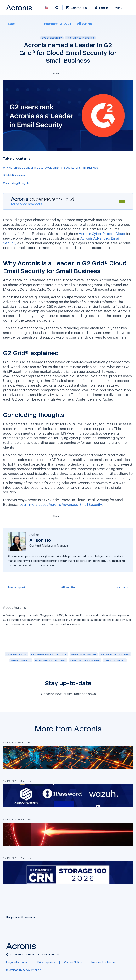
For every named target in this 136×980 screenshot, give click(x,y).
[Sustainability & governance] (24, 970)
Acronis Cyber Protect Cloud (102, 234)
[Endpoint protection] (85, 660)
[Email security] (115, 660)
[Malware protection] (115, 654)
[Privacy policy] (46, 962)
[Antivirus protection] (50, 660)
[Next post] (125, 587)
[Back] (9, 24)
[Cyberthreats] (21, 660)
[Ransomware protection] (49, 654)
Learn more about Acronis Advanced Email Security (61, 504)
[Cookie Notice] (73, 962)
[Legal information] (17, 962)
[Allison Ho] (85, 24)
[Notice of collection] (104, 962)
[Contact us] (76, 10)
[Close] (121, 8)
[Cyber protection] (84, 654)
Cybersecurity (52, 38)
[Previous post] (14, 587)
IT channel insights (80, 38)
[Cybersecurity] (17, 654)
